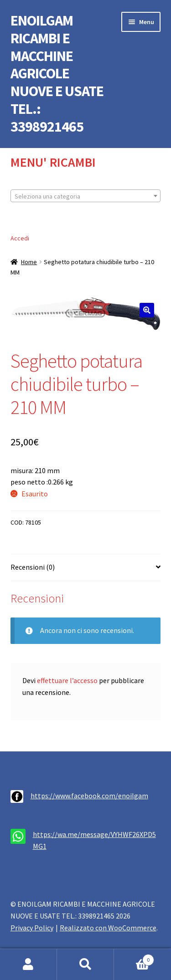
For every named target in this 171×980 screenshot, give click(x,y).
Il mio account (28, 965)
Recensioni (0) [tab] (33, 567)
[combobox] (86, 196)
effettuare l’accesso (67, 680)
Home (29, 262)
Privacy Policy (32, 928)
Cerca (85, 965)
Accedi (20, 238)
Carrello (134, 958)
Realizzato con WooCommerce (108, 928)
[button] (147, 310)
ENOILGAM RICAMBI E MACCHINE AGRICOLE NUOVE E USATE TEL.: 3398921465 (57, 74)
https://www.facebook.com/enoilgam (89, 796)
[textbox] (86, 196)
